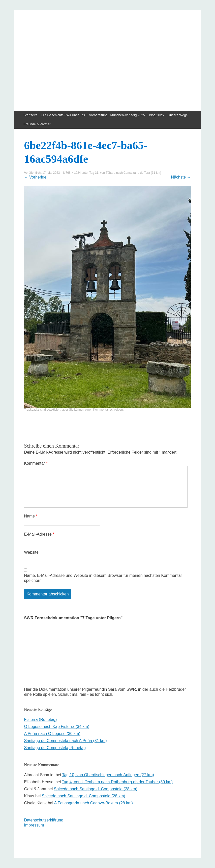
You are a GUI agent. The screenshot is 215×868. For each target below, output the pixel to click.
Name (31, 516)
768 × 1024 (73, 173)
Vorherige (35, 177)
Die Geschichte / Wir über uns (63, 115)
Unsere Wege (178, 115)
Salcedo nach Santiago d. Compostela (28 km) (96, 789)
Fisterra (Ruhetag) (40, 720)
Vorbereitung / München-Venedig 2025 (117, 115)
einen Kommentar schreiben (104, 410)
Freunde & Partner (37, 124)
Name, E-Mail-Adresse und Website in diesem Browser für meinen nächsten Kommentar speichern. (103, 578)
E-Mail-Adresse (39, 534)
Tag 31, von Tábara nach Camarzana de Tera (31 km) (125, 173)
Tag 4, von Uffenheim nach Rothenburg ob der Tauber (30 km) (117, 782)
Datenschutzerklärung (44, 820)
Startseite (30, 115)
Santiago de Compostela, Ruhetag (55, 748)
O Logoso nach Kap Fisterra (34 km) (57, 727)
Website (31, 552)
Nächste (181, 177)
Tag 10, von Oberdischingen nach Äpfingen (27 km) (108, 775)
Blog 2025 (156, 115)
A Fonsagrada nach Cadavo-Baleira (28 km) (94, 803)
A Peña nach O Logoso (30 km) (52, 734)
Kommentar (36, 463)
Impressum (34, 825)
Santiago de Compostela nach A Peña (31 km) (65, 741)
